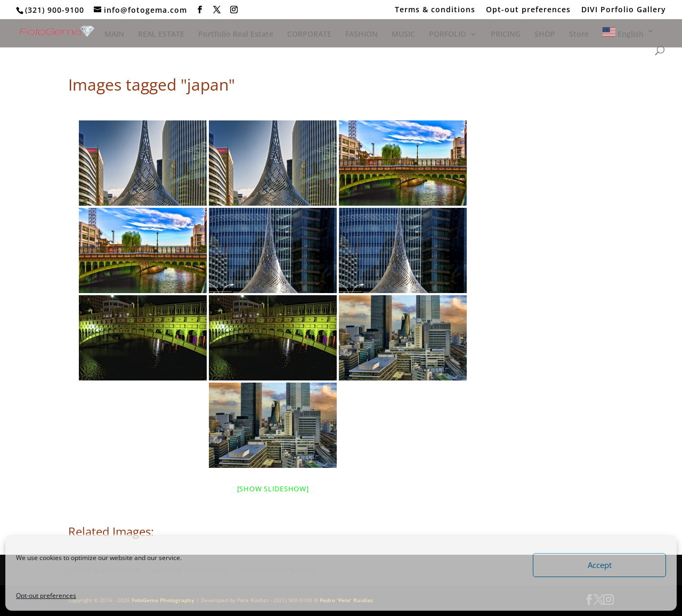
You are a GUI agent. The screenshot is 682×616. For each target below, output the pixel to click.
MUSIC (403, 35)
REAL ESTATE (161, 35)
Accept (600, 565)
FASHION (362, 35)
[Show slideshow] (273, 489)
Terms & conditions (435, 10)
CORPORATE (309, 35)
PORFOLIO (448, 35)
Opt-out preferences (46, 595)
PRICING (506, 35)
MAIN (114, 35)
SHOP (545, 35)
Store (579, 35)
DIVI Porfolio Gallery (624, 10)
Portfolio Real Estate (236, 35)
